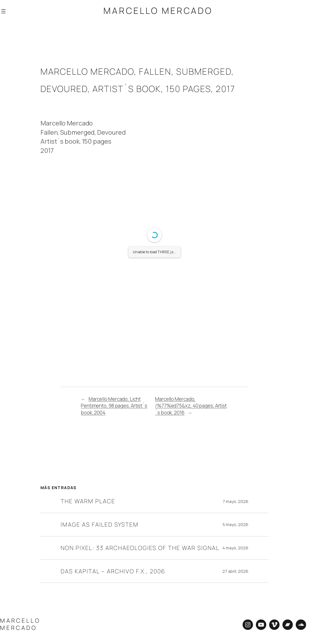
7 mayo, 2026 (236, 501)
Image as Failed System (100, 524)
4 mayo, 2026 (235, 547)
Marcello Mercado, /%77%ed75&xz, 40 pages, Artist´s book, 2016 (191, 405)
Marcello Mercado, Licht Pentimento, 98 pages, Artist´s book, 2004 (114, 405)
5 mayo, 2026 (236, 524)
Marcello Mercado (158, 11)
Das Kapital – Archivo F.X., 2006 (113, 570)
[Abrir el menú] (3, 11)
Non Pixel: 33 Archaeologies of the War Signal (140, 547)
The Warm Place (88, 500)
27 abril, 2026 (235, 570)
